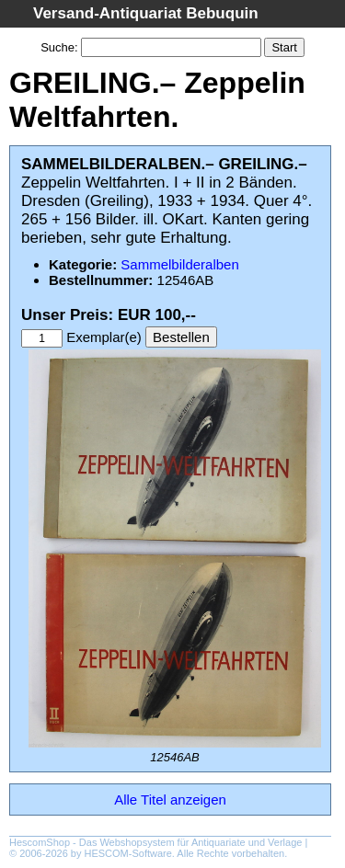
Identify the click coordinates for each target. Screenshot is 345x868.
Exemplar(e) (104, 337)
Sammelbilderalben (179, 264)
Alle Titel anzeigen (170, 799)
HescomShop (40, 842)
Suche (57, 47)
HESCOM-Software (128, 853)
